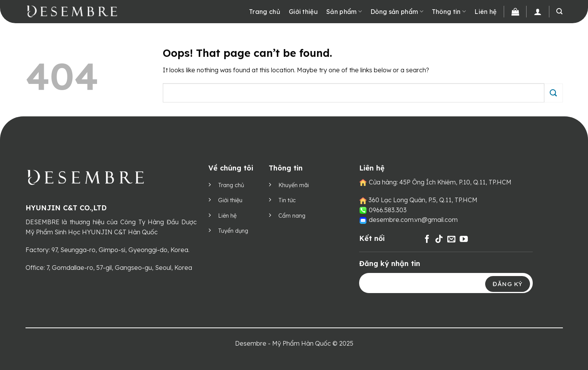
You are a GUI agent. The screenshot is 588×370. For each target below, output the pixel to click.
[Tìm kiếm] (559, 11)
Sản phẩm (344, 12)
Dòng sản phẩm (397, 12)
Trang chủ (265, 12)
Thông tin (449, 12)
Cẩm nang (292, 216)
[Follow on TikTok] (439, 240)
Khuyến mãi (294, 185)
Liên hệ (485, 12)
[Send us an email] (451, 240)
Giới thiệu (303, 12)
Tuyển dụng (233, 231)
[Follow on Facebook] (427, 240)
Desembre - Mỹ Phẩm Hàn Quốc (283, 343)
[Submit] (553, 93)
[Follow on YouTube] (464, 240)
